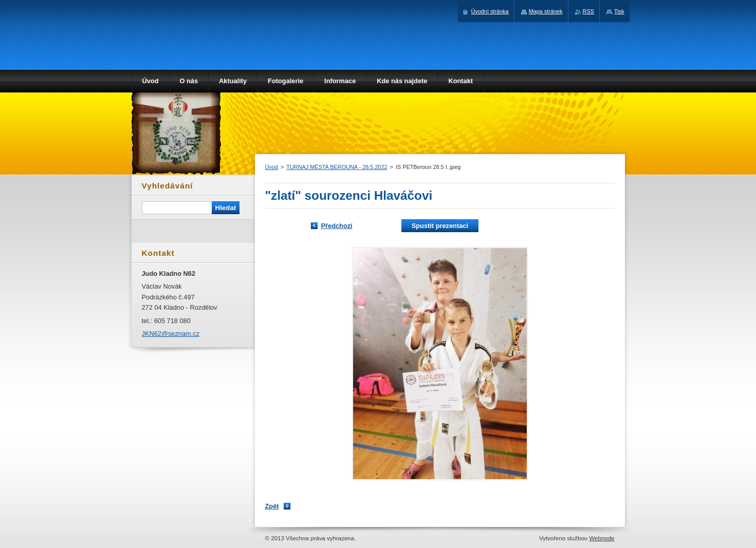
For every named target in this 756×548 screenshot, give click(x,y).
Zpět (272, 506)
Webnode (602, 538)
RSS (588, 11)
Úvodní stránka (490, 11)
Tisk (619, 11)
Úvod (272, 167)
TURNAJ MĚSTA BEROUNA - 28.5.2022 (337, 167)
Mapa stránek (546, 11)
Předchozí (337, 226)
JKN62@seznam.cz (171, 334)
